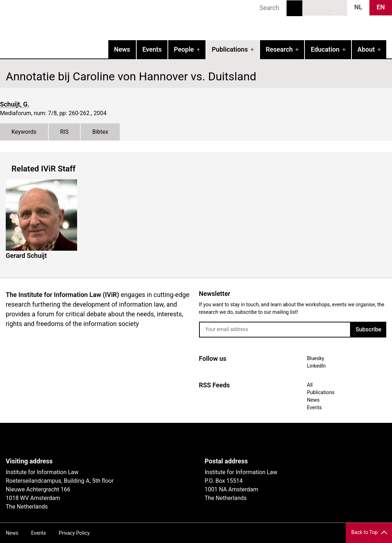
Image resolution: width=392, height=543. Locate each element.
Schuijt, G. (15, 104)
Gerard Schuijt (26, 256)
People (184, 49)
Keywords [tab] (24, 132)
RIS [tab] (65, 132)
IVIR (92, 20)
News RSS (338, 8)
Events (152, 49)
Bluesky (312, 8)
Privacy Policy (74, 533)
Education (325, 49)
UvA (89, 440)
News (122, 49)
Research (279, 49)
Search (294, 8)
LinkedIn (325, 8)
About (366, 49)
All (310, 385)
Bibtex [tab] (100, 132)
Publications (230, 49)
